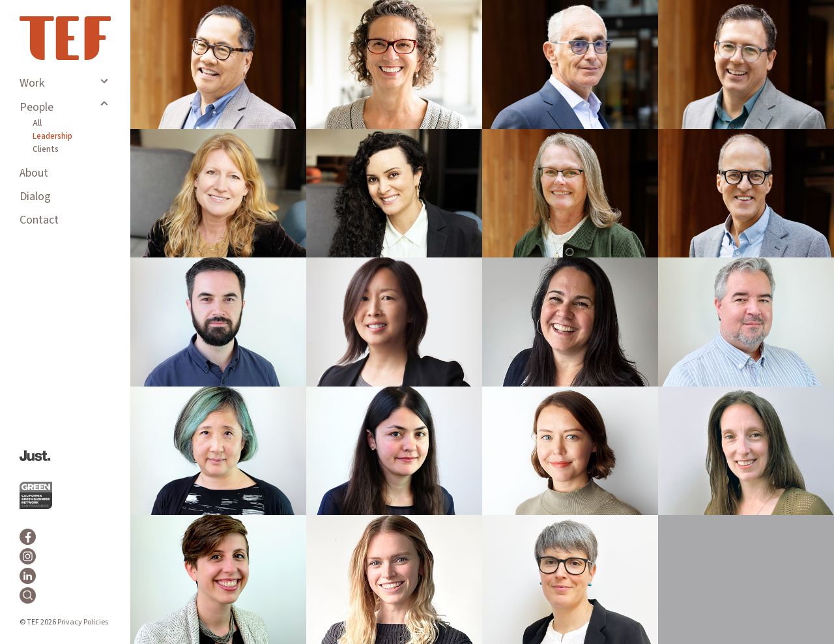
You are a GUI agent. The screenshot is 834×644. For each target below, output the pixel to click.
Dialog (35, 197)
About (34, 173)
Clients (46, 149)
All (37, 123)
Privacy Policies (83, 622)
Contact (39, 220)
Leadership (52, 136)
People (36, 107)
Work (32, 83)
